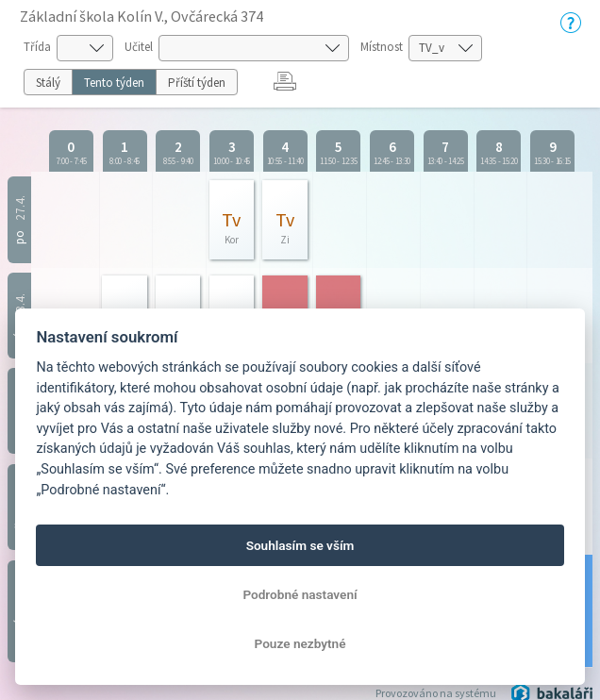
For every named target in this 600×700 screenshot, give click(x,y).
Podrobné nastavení (300, 594)
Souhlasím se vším (300, 545)
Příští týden (197, 83)
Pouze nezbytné (300, 643)
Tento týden (114, 83)
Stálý (48, 83)
